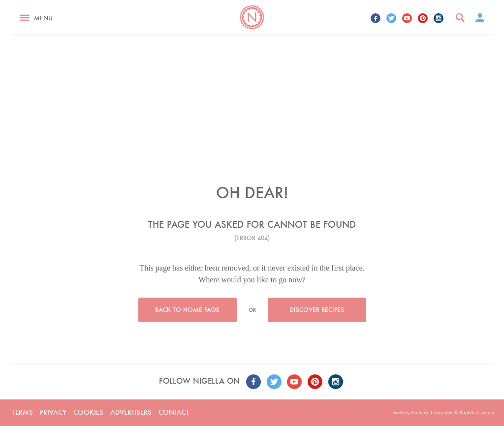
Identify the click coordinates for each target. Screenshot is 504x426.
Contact (174, 412)
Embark (420, 412)
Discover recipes (317, 310)
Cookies (88, 412)
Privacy (53, 412)
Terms (23, 412)
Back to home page (187, 310)
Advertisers (131, 412)
